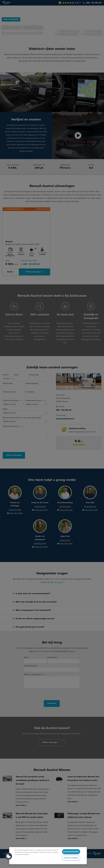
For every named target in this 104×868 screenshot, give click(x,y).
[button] (9, 856)
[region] (48, 856)
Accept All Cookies (71, 852)
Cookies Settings (71, 858)
